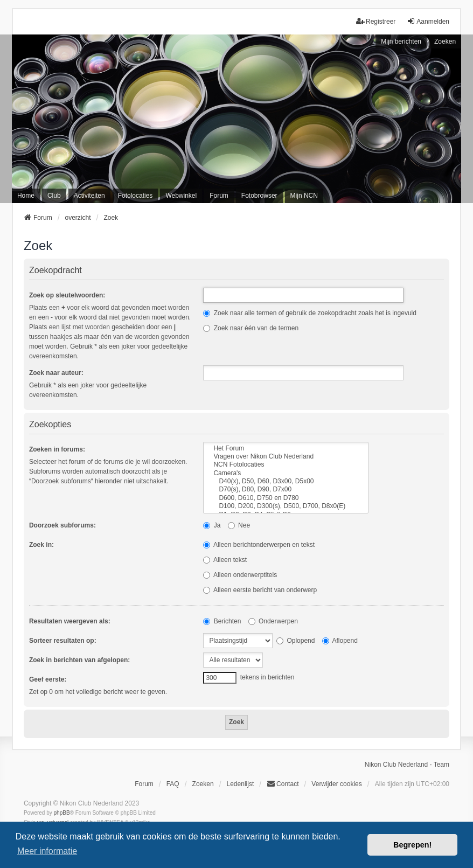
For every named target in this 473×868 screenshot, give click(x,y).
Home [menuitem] (26, 196)
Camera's (286, 473)
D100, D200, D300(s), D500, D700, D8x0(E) (286, 506)
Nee (239, 525)
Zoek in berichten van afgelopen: (79, 660)
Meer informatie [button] (47, 851)
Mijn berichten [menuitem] (401, 41)
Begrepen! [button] (412, 845)
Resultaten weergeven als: (70, 621)
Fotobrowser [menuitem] (259, 196)
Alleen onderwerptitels (240, 575)
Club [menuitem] (54, 196)
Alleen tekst (225, 560)
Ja (212, 525)
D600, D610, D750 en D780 (286, 498)
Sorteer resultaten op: (63, 641)
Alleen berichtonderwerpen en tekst (259, 545)
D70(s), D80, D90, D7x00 (286, 489)
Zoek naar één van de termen (251, 328)
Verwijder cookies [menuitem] (336, 784)
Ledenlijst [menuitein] (241, 784)
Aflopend (340, 641)
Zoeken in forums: (57, 449)
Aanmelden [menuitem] (428, 21)
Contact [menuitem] (283, 784)
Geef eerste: (48, 679)
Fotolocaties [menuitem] (135, 196)
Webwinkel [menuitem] (181, 196)
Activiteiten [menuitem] (89, 196)
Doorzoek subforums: (62, 525)
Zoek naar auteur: (56, 373)
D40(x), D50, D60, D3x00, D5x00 (286, 481)
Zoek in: (41, 545)
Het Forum (286, 449)
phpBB (62, 813)
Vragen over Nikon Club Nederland (286, 457)
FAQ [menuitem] (173, 784)
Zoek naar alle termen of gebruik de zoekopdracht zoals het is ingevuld (310, 313)
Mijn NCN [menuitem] (304, 196)
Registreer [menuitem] (376, 21)
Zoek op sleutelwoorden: (67, 295)
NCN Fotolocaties (286, 465)
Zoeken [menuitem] (203, 784)
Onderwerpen (273, 621)
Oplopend (295, 641)
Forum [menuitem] (219, 196)
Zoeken (445, 41)
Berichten (222, 621)
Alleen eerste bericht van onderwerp (260, 590)
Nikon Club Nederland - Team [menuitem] (407, 765)
